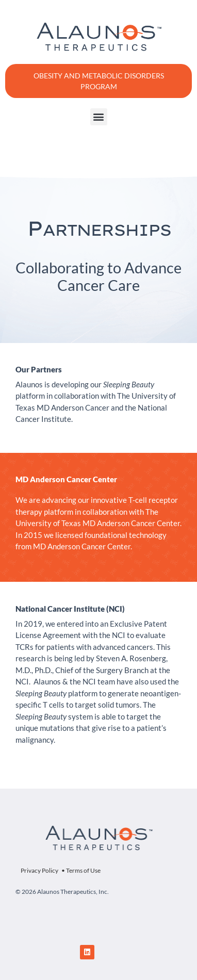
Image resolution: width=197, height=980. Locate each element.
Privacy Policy (39, 870)
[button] (99, 117)
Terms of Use (83, 870)
